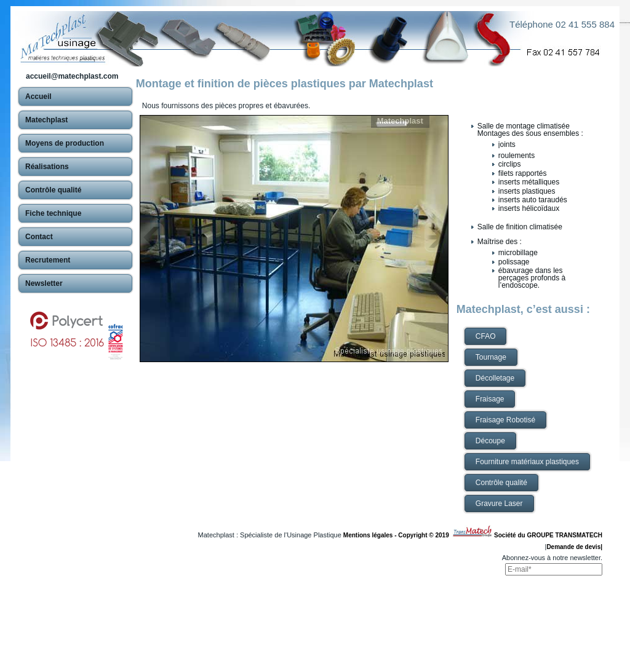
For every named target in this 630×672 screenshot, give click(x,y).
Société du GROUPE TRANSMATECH (548, 535)
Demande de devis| (574, 547)
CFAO (486, 336)
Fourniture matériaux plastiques (527, 462)
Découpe (490, 441)
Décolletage (495, 378)
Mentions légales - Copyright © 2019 (398, 535)
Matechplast (400, 121)
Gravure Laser (499, 504)
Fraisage (490, 399)
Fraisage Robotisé (505, 420)
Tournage (491, 357)
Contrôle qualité (501, 483)
